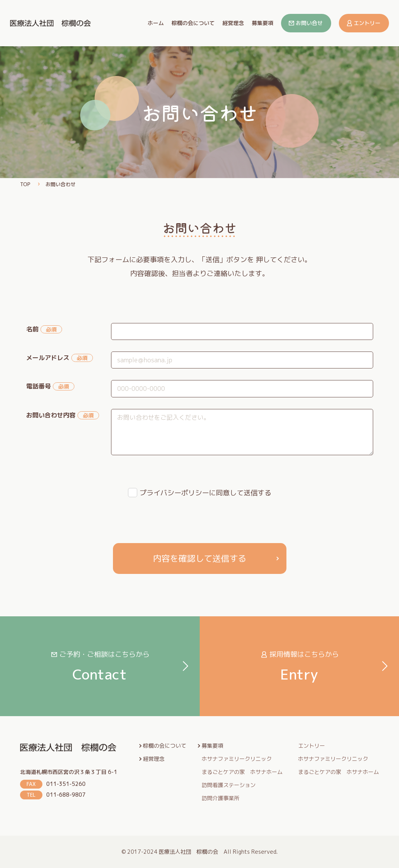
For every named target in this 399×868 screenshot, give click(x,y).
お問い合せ (309, 23)
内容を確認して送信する (200, 558)
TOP (25, 184)
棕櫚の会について (193, 23)
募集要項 (263, 23)
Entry (300, 667)
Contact (100, 667)
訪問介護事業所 (221, 798)
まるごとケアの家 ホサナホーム (242, 772)
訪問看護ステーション (229, 785)
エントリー (367, 23)
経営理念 (233, 23)
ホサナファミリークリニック (237, 759)
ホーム (156, 23)
